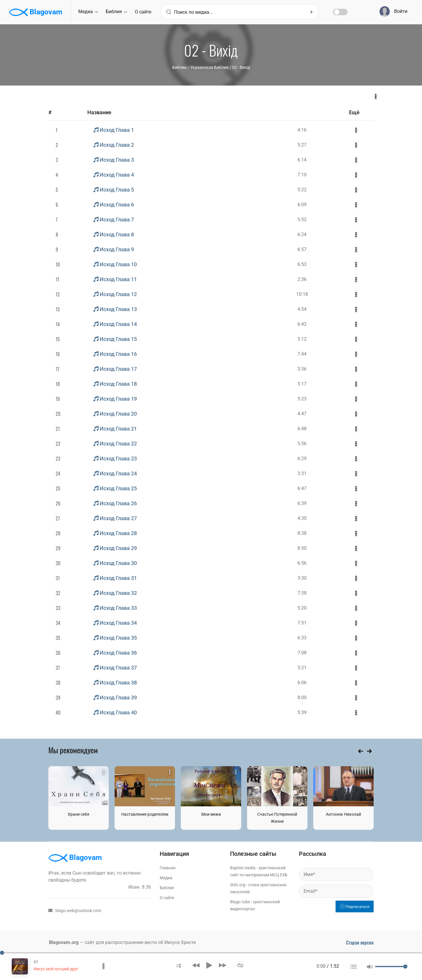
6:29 (302, 459)
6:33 (302, 638)
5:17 (302, 384)
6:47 (302, 488)
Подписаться (355, 907)
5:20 (302, 608)
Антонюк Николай (343, 814)
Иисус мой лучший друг (56, 969)
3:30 (302, 578)
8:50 (302, 548)
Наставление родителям (145, 814)
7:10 (302, 175)
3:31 (302, 473)
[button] (179, 965)
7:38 (302, 593)
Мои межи (211, 814)
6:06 (302, 683)
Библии (179, 67)
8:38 (302, 533)
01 (36, 962)
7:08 (302, 653)
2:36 (302, 279)
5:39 (302, 712)
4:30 (302, 518)
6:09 (302, 205)
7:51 (302, 623)
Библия (116, 12)
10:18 (302, 294)
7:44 (302, 354)
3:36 (302, 369)
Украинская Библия (209, 67)
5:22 (302, 190)
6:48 (302, 429)
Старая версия (360, 943)
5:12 (302, 339)
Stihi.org (238, 885)
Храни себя (79, 814)
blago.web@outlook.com (75, 911)
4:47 (302, 414)
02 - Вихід (241, 67)
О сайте (143, 12)
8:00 (302, 698)
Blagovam (36, 12)
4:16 (302, 130)
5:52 (302, 220)
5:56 (302, 444)
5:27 (302, 145)
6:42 (302, 324)
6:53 (302, 264)
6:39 (302, 503)
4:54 (302, 309)
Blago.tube (240, 902)
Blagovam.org (64, 942)
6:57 (302, 249)
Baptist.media (243, 868)
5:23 (302, 399)
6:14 (302, 160)
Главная (168, 868)
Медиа (88, 12)
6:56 (302, 563)
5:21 (302, 668)
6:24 (302, 234)
